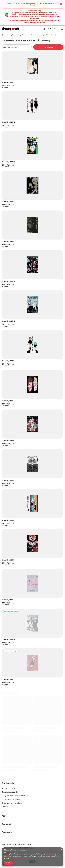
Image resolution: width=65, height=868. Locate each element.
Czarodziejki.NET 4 (8, 600)
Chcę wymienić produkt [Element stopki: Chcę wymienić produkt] (12, 803)
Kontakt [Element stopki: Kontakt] (5, 807)
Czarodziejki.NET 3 (8, 560)
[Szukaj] (44, 29)
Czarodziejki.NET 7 (8, 401)
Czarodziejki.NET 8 (8, 241)
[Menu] (62, 29)
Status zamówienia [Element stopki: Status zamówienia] (10, 788)
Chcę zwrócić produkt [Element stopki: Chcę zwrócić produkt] (11, 799)
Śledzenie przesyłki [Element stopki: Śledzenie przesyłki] (10, 792)
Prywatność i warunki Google (20, 859)
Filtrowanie (48, 47)
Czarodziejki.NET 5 (8, 480)
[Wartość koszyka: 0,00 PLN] (55, 29)
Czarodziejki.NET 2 (8, 520)
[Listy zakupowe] (49, 29)
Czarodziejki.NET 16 (8, 82)
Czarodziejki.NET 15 (8, 122)
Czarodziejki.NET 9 (8, 361)
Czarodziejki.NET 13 (8, 640)
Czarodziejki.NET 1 (8, 679)
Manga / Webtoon (23, 35)
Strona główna (11, 35)
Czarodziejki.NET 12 (8, 202)
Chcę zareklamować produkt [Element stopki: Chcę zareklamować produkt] (14, 796)
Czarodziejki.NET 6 (8, 440)
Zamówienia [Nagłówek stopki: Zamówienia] (8, 783)
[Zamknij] (61, 4)
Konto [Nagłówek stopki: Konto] (5, 816)
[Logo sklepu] (11, 29)
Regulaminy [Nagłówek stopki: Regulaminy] (8, 824)
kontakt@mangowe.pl (23, 844)
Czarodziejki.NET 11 (8, 281)
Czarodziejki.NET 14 (8, 162)
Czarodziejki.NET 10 (8, 321)
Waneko (33, 35)
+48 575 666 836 (8, 844)
